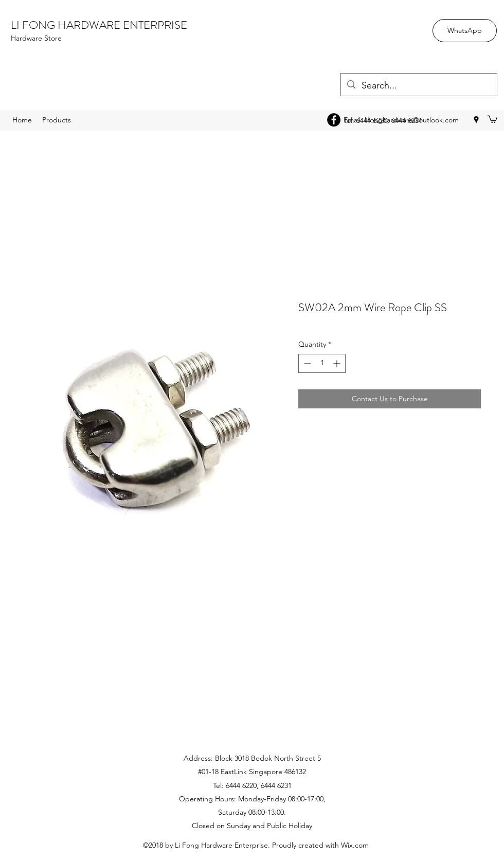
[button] (492, 119)
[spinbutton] (322, 363)
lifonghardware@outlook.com (412, 120)
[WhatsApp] (465, 31)
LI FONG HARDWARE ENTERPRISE (99, 25)
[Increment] (338, 363)
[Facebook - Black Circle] (334, 120)
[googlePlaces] (476, 120)
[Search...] (418, 86)
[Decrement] (306, 363)
